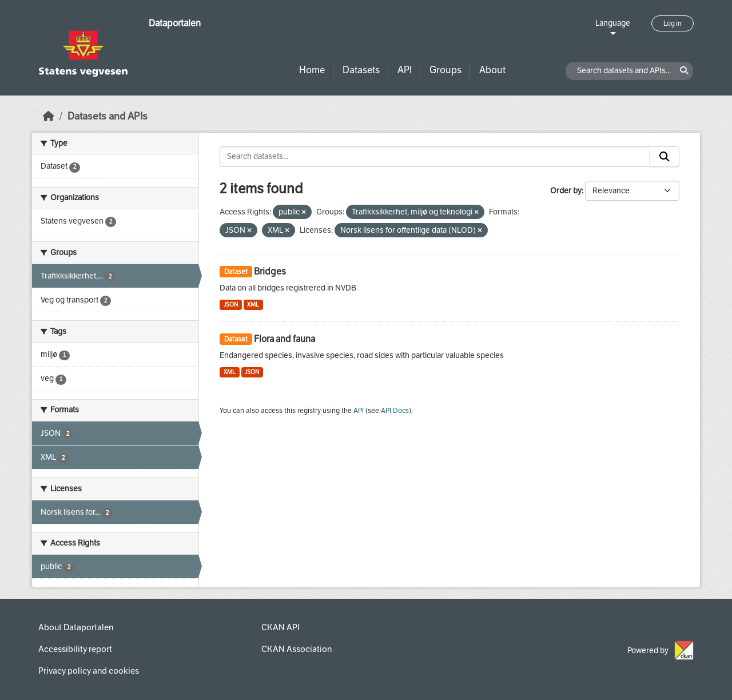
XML (253, 305)
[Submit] (665, 157)
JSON (231, 305)
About (492, 70)
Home (312, 70)
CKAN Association (297, 649)
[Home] (49, 116)
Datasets (361, 70)
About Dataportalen (76, 627)
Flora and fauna (285, 339)
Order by (566, 191)
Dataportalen (175, 23)
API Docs (395, 411)
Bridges (270, 271)
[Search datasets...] (435, 157)
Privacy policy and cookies (89, 671)
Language (613, 23)
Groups (445, 70)
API (405, 70)
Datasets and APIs (108, 116)
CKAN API (281, 627)
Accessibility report (75, 649)
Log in (673, 23)
